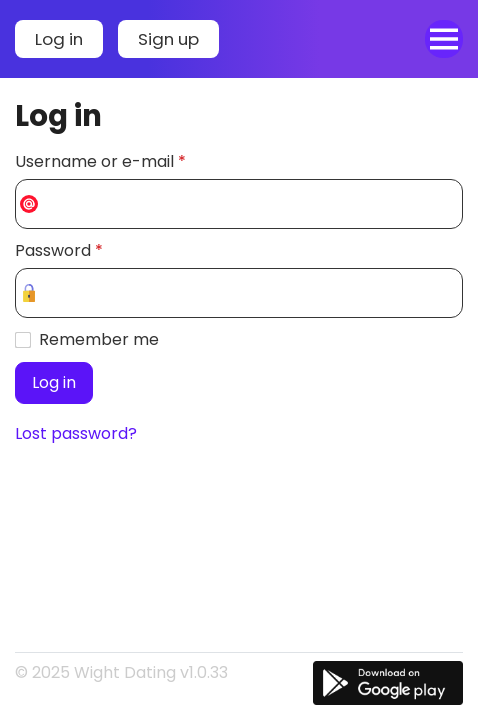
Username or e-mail (100, 161)
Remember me (99, 339)
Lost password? (76, 433)
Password (59, 250)
